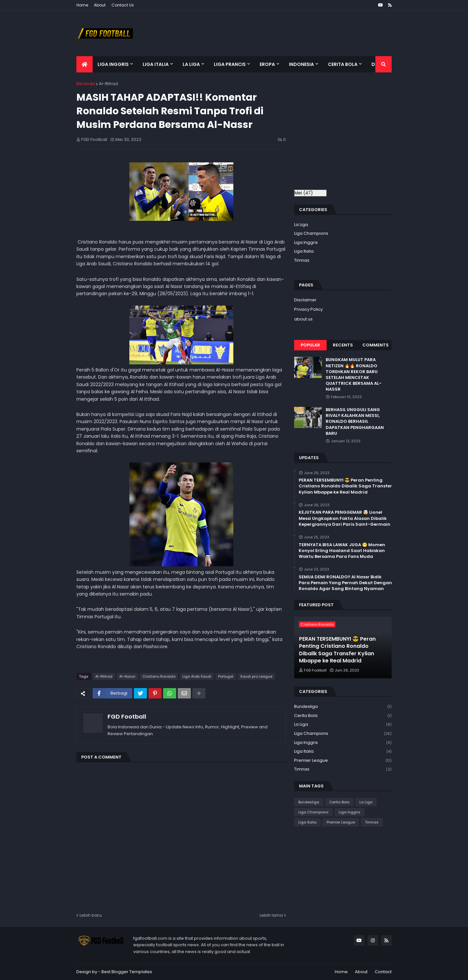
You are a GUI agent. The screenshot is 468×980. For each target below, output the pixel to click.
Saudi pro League (256, 676)
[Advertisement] (349, 134)
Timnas (302, 260)
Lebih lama (271, 915)
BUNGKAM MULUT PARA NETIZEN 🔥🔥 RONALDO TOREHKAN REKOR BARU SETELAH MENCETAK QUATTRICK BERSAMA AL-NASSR (354, 375)
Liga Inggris (306, 242)
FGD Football (127, 716)
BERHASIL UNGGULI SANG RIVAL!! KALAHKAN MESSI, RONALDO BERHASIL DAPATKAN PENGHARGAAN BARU (355, 422)
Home (82, 5)
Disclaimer (305, 300)
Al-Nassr (127, 676)
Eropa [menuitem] (267, 64)
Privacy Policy (308, 309)
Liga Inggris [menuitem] (113, 64)
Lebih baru (91, 915)
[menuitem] (84, 64)
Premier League (343, 761)
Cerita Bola (343, 716)
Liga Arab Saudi (197, 676)
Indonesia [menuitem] (301, 64)
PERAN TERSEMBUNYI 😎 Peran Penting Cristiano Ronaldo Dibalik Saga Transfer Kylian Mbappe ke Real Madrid (345, 486)
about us (303, 319)
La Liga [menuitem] (191, 64)
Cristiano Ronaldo (159, 676)
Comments (376, 345)
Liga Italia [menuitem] (156, 64)
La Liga (301, 225)
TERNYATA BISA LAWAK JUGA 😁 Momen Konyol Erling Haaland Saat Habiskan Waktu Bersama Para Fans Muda (342, 551)
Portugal (226, 676)
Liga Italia (304, 251)
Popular (310, 345)
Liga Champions (311, 233)
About (100, 5)
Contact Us (123, 5)
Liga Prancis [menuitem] (230, 64)
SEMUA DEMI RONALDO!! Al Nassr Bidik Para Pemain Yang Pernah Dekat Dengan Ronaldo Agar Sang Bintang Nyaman (345, 583)
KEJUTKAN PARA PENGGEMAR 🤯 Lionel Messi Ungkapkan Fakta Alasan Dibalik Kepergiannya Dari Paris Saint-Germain (344, 518)
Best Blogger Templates (127, 972)
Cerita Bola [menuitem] (343, 64)
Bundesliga (343, 707)
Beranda (86, 84)
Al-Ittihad (108, 84)
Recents (343, 345)
